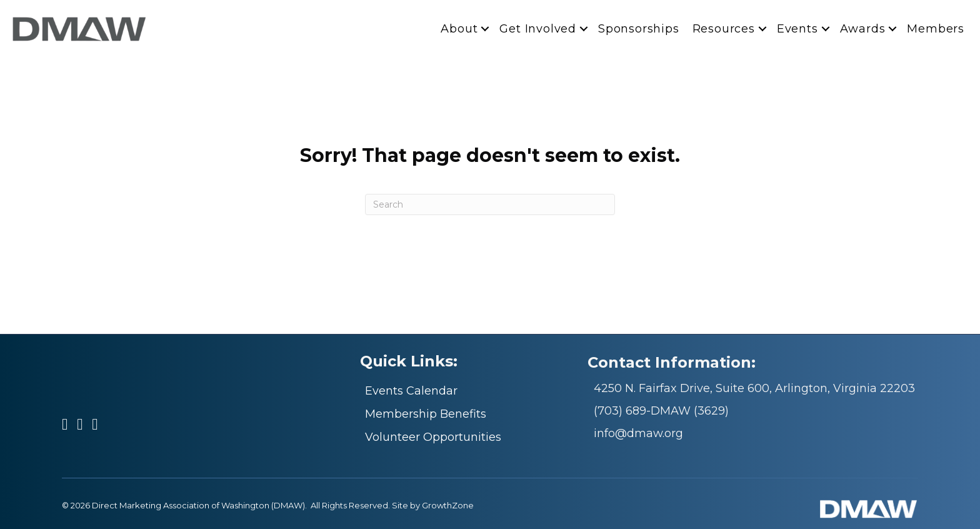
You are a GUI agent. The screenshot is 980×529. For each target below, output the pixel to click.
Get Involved (538, 29)
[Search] (490, 204)
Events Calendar (411, 391)
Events (797, 29)
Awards (863, 29)
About (459, 29)
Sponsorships (639, 29)
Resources (724, 29)
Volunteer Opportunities (433, 437)
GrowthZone (448, 505)
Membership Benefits (426, 414)
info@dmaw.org (638, 433)
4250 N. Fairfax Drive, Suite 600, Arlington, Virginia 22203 (754, 388)
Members (936, 29)
